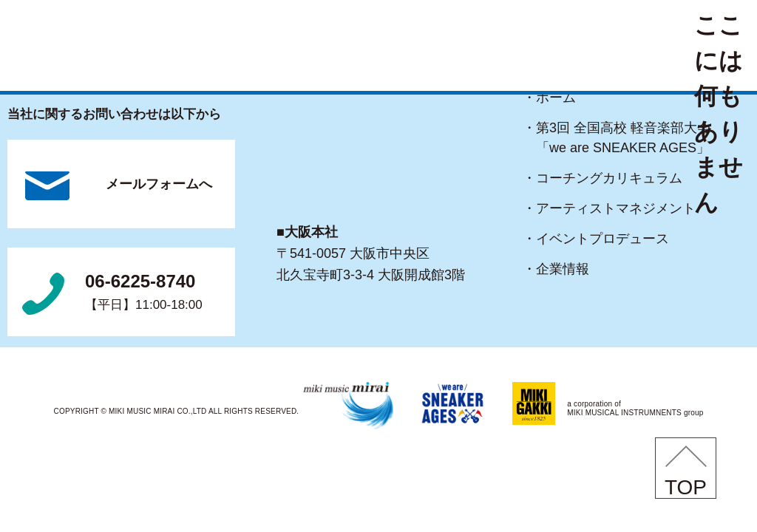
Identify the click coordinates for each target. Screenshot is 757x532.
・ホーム (556, 98)
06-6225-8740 (144, 294)
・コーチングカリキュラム (609, 178)
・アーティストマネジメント (616, 208)
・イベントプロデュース (602, 239)
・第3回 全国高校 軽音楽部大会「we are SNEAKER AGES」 (623, 138)
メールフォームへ (159, 184)
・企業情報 (563, 269)
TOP (686, 487)
